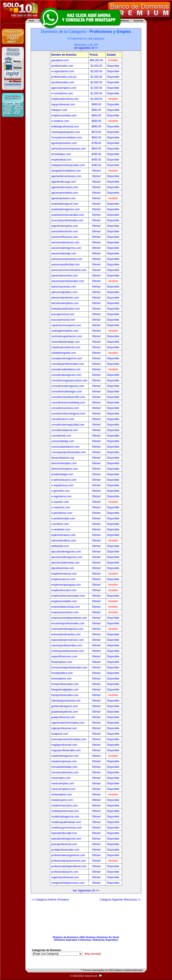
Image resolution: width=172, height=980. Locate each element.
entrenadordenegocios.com (67, 629)
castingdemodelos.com (65, 331)
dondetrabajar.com (62, 474)
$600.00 (97, 149)
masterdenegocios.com (65, 756)
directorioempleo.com (64, 463)
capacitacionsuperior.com (66, 325)
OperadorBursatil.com (64, 833)
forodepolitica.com (62, 673)
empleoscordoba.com (64, 115)
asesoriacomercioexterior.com (69, 270)
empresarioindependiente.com (69, 618)
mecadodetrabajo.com (64, 767)
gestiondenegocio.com (65, 706)
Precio (94, 55)
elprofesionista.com (63, 568)
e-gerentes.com (60, 491)
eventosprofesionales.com (67, 645)
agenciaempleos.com (64, 88)
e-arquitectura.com (62, 485)
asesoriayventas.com (64, 287)
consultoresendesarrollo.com (68, 397)
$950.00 (97, 110)
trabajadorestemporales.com (68, 165)
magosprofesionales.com (66, 750)
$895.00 (97, 121)
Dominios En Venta (108, 937)
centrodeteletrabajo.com (66, 342)
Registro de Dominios (66, 937)
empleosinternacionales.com (68, 596)
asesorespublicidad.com (66, 265)
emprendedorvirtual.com (66, 607)
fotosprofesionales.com (65, 695)
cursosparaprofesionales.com (69, 452)
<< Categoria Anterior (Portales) (50, 900)
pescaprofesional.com (64, 844)
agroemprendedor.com (65, 193)
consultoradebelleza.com (66, 369)
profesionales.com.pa (64, 77)
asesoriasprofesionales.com (68, 281)
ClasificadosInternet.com (66, 347)
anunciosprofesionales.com (67, 220)
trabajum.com (59, 110)
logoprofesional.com (63, 104)
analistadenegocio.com (65, 204)
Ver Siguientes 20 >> (86, 890)
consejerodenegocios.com (67, 358)
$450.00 (97, 160)
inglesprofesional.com (64, 728)
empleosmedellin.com (64, 601)
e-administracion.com (64, 480)
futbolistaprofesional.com (66, 701)
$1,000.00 (97, 99)
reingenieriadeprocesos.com (68, 883)
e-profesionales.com (63, 518)
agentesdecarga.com (64, 182)
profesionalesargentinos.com (68, 855)
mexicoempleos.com (63, 789)
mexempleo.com (61, 778)
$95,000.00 (97, 60)
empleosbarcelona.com (65, 99)
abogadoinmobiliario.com (66, 171)
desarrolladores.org (63, 458)
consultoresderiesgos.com (67, 392)
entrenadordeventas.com (66, 634)
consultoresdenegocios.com (68, 386)
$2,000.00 (97, 82)
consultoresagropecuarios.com (69, 380)
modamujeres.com (62, 800)
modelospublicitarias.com (66, 822)
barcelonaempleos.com (65, 303)
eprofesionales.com (63, 82)
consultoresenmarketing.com (68, 403)
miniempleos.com (62, 795)
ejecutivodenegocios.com (66, 552)
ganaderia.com (60, 60)
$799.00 (97, 143)
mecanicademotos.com (65, 772)
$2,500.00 (97, 71)
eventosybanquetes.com (66, 132)
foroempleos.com (61, 679)
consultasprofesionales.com (68, 364)
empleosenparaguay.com (66, 585)
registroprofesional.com (65, 877)
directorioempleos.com (65, 469)
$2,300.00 (97, 77)
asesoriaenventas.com (65, 276)
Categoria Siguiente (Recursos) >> (120, 900)
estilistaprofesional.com (65, 127)
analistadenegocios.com (66, 209)
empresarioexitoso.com (65, 612)
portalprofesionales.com (65, 850)
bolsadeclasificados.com (66, 309)
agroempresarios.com (64, 143)
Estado (111, 55)
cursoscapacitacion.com (65, 447)
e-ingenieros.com (61, 496)
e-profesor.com (60, 524)
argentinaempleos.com (65, 226)
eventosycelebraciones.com (68, 651)
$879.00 (97, 132)
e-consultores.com (62, 93)
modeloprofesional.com (65, 811)
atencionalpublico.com (64, 292)
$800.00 (97, 138)
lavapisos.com (60, 734)
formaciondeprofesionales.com (69, 668)
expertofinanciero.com (64, 656)
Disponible (113, 66)
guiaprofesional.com (63, 717)
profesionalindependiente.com (69, 866)
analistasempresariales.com (68, 215)
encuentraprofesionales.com (68, 623)
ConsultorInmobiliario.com (67, 138)
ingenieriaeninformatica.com (68, 723)
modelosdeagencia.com (65, 817)
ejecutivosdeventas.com (65, 563)
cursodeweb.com (61, 436)
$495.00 (97, 154)
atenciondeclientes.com (65, 298)
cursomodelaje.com (63, 441)
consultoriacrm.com (63, 419)
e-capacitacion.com (63, 71)
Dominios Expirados (66, 940)
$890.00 (97, 127)
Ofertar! (97, 171)
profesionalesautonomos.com (69, 861)
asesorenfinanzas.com (65, 237)
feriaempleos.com (62, 662)
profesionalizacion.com (65, 872)
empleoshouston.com (64, 590)
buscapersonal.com (63, 314)
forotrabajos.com (61, 154)
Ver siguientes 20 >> (86, 48)
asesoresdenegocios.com (66, 248)
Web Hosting (88, 937)
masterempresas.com (64, 761)
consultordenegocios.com (66, 375)
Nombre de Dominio (64, 55)
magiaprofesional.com (64, 745)
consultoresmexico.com (65, 408)
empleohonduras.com (64, 574)
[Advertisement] (86, 917)
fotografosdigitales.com (65, 690)
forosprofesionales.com (65, 684)
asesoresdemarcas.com (65, 242)
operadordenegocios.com (66, 839)
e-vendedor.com (61, 530)
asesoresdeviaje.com (64, 254)
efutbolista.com (60, 546)
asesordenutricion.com (65, 231)
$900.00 (97, 115)
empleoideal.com (61, 160)
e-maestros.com (61, 507)
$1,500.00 (97, 88)
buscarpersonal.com (63, 320)
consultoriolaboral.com (65, 430)
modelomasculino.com (64, 806)
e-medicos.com (60, 121)
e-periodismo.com (62, 513)
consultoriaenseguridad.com (68, 425)
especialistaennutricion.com (68, 640)
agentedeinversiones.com (66, 176)
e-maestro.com (60, 502)
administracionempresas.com (69, 149)
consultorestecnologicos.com (68, 414)
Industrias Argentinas (106, 940)
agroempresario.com (63, 198)
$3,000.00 (97, 66)
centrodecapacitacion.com (67, 336)
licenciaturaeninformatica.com (69, 739)
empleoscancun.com (63, 579)
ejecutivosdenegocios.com (67, 557)
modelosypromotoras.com (67, 828)
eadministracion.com (63, 535)
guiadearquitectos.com (65, 712)
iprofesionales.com (62, 66)
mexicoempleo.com (63, 783)
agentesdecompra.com (65, 187)
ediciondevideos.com (64, 541)
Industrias (85, 940)
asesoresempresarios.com (67, 259)
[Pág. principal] (93, 954)
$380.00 (97, 165)
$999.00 (97, 104)
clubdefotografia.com (64, 353)
